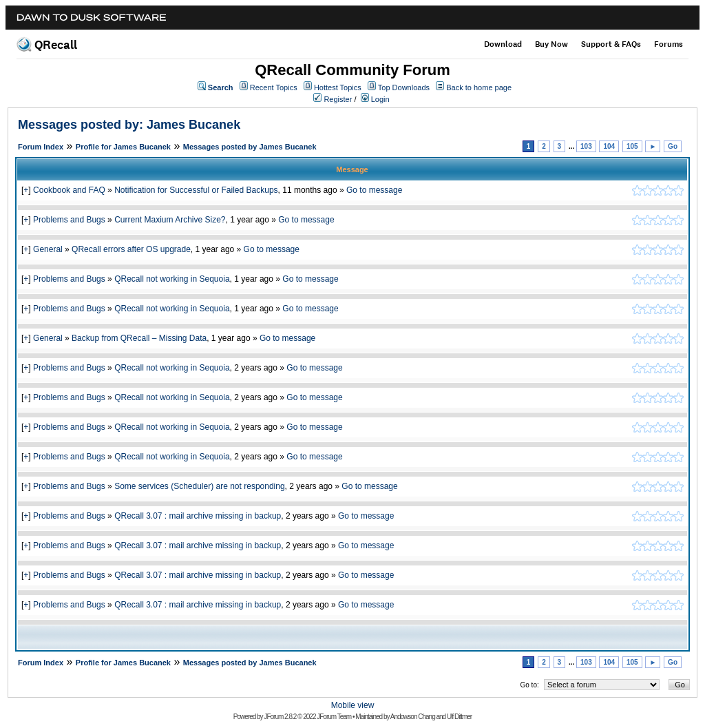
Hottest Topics (338, 87)
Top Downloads (404, 87)
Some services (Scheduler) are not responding (199, 486)
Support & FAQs (611, 44)
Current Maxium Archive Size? (170, 220)
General (48, 249)
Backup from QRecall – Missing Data (139, 338)
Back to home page (479, 87)
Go (673, 146)
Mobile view (353, 705)
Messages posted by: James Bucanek (129, 125)
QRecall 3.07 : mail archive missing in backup (198, 516)
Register (338, 99)
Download (503, 44)
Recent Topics (274, 87)
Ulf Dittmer (459, 717)
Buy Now (551, 44)
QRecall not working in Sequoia (172, 279)
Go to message (374, 190)
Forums (669, 44)
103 (586, 146)
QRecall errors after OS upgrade (131, 249)
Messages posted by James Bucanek (250, 147)
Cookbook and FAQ (69, 190)
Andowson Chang (413, 717)
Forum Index (41, 147)
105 (632, 146)
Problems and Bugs (69, 220)
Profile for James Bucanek (123, 147)
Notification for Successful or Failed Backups (196, 190)
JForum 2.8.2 (280, 717)
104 (609, 146)
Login (380, 99)
